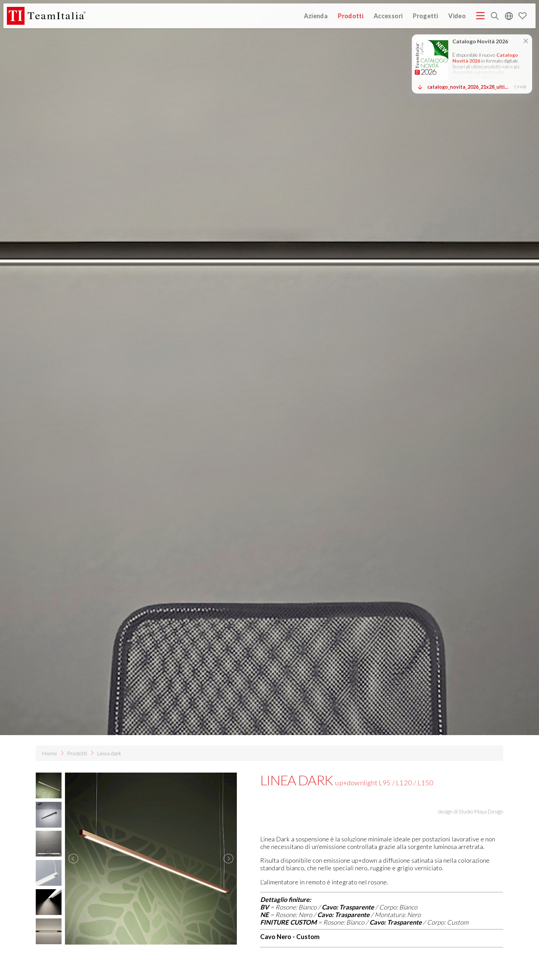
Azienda (316, 16)
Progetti (425, 16)
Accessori (388, 16)
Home (49, 753)
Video (457, 16)
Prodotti (351, 16)
